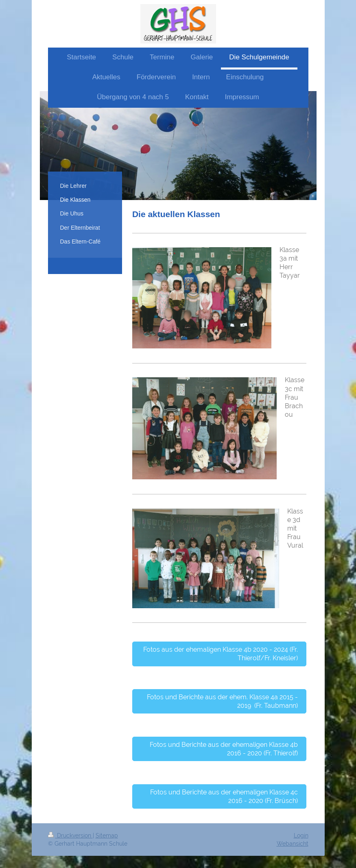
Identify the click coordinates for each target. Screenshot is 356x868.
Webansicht (293, 844)
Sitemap (107, 835)
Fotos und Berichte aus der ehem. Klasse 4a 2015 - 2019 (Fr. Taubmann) (222, 701)
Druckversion (70, 835)
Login (301, 835)
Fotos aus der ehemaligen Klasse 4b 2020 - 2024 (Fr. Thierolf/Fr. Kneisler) (221, 654)
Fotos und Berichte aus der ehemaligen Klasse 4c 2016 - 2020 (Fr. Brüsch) (224, 796)
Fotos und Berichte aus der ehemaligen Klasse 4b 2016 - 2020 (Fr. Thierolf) (224, 749)
